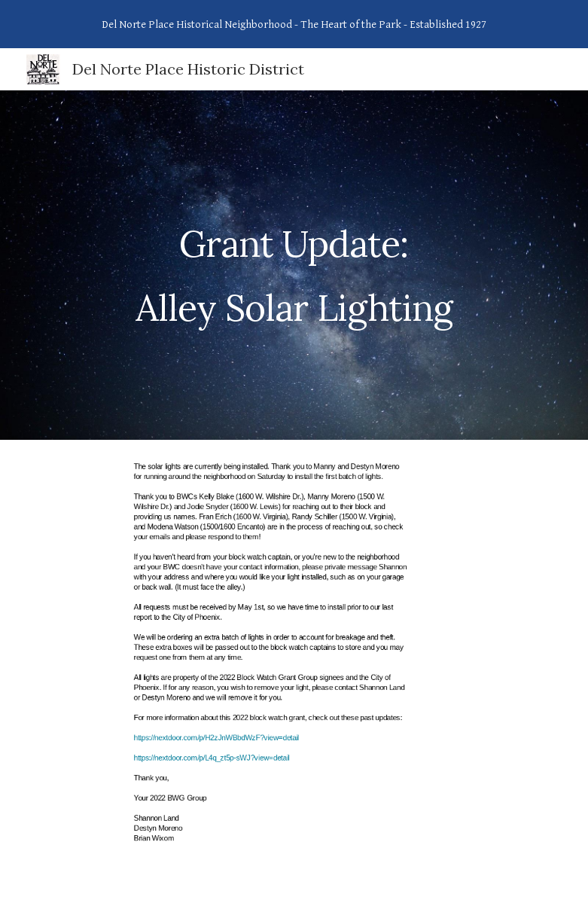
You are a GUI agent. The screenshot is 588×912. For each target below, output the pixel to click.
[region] (294, 24)
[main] (294, 265)
